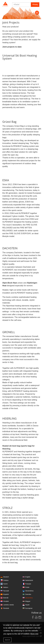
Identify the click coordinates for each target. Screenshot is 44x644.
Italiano (6, 587)
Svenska (28, 594)
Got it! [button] (7, 640)
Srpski (27, 605)
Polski (27, 587)
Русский (6, 591)
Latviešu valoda (9, 605)
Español (6, 594)
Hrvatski (6, 601)
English (28, 577)
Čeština (6, 580)
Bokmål (6, 598)
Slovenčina (29, 598)
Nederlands (29, 580)
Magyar (28, 601)
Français (28, 584)
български (29, 608)
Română (6, 608)
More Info (34, 634)
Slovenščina (29, 591)
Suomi (5, 584)
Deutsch (6, 577)
